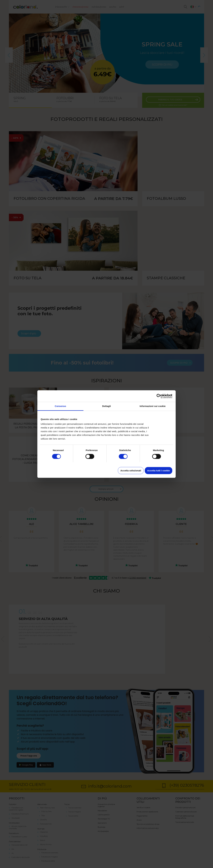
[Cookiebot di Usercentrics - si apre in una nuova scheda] (159, 396)
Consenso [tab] (60, 406)
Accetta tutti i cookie (159, 471)
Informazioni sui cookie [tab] (153, 406)
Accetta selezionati (131, 471)
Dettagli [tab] (106, 406)
